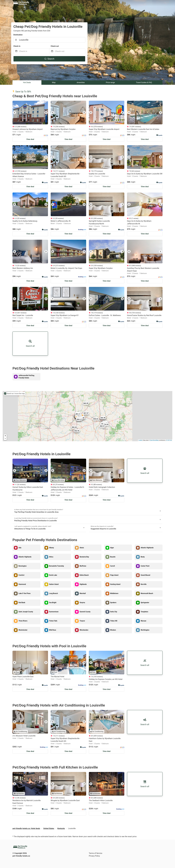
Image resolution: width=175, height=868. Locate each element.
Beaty (143, 557)
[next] (46, 113)
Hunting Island (115, 584)
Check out (55, 46)
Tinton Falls (53, 621)
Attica (51, 557)
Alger (112, 548)
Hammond (22, 584)
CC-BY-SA (169, 440)
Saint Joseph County (26, 612)
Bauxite (113, 557)
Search (49, 59)
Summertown (54, 612)
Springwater (145, 603)
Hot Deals (27, 82)
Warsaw (143, 621)
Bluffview (83, 566)
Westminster (23, 630)
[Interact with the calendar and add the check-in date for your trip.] (16, 51)
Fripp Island (114, 575)
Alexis (82, 548)
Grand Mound (145, 575)
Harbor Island (54, 584)
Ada (20, 548)
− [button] (5, 439)
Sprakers (113, 603)
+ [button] (5, 436)
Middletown (114, 593)
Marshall (83, 593)
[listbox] (30, 113)
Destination (18, 35)
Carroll (112, 566)
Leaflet (140, 440)
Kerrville (144, 584)
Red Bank (22, 603)
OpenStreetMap (154, 440)
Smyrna (82, 603)
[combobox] (49, 40)
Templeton (144, 612)
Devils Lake (53, 575)
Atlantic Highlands (147, 548)
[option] (30, 113)
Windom (113, 630)
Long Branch (54, 593)
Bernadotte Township (57, 566)
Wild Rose (53, 630)
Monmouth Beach (147, 593)
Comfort (21, 575)
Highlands (83, 584)
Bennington (23, 566)
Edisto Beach (84, 575)
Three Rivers (23, 621)
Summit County (85, 612)
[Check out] (70, 51)
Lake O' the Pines (24, 593)
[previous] (15, 113)
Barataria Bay (84, 557)
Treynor (82, 621)
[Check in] (34, 51)
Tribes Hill (114, 621)
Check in (17, 46)
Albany (52, 548)
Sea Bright (53, 603)
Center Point (145, 566)
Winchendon (84, 630)
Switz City (114, 612)
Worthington (145, 630)
